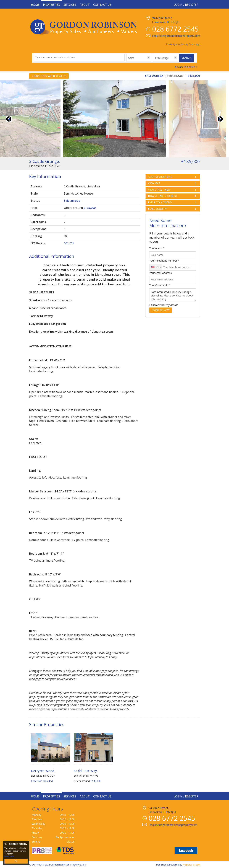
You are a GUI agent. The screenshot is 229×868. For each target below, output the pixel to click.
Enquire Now (161, 310)
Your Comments (160, 285)
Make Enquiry (157, 209)
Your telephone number (164, 261)
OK (16, 861)
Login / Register (186, 5)
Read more (9, 856)
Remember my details (165, 305)
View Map (154, 183)
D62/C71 (69, 243)
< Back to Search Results (49, 76)
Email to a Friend (160, 202)
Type (126, 61)
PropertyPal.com (191, 865)
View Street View (159, 190)
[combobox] (156, 267)
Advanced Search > (186, 67)
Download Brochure (163, 196)
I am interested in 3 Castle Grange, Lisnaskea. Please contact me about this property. (173, 295)
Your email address (160, 273)
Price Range (162, 58)
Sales (131, 58)
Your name (157, 248)
